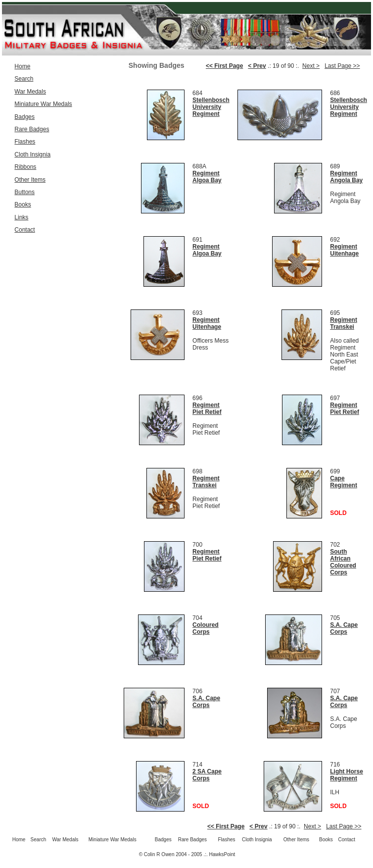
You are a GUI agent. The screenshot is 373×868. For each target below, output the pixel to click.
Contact (24, 230)
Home (22, 66)
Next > (311, 66)
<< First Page (224, 66)
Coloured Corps (206, 628)
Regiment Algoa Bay (207, 177)
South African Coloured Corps (343, 562)
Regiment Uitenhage (344, 250)
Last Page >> (342, 66)
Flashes (25, 142)
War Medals (30, 92)
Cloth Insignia (32, 154)
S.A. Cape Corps (344, 628)
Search (24, 79)
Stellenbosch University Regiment (211, 107)
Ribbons (25, 167)
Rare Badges (32, 129)
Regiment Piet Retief (207, 408)
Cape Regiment (344, 482)
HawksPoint (222, 854)
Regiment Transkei (344, 323)
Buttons (24, 192)
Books (23, 204)
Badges (24, 117)
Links (21, 217)
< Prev (257, 66)
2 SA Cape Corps (207, 775)
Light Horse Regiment (347, 775)
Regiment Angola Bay (346, 177)
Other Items (30, 180)
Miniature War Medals (43, 104)
